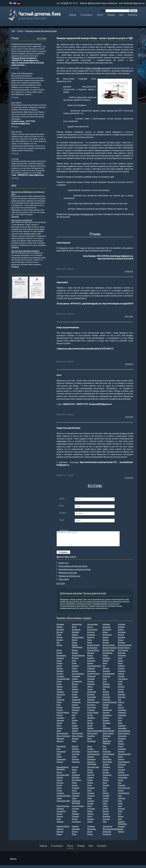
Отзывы (111, 15)
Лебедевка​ (91, 721)
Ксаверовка (122, 718)
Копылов (60, 713)
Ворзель (105, 658)
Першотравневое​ (124, 765)
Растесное (60, 785)
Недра (105, 752)
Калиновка (122, 697)
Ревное (74, 785)
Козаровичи (91, 708)
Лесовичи (106, 723)
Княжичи (121, 705)
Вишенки (75, 656)
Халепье (75, 822)
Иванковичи (61, 697)
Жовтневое (91, 687)
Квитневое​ (91, 702)
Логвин (59, 728)
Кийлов (59, 705)
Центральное (76, 824)
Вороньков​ (60, 661)
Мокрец (121, 744)
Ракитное (106, 783)
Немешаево (122, 752)
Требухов (90, 817)
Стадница (90, 806)
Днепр (105, 682)
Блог (122, 15)
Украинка (60, 819)
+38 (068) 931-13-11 (69, 3)
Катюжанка (60, 702)
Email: (62, 506)
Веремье (75, 653)
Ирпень (74, 697)
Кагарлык (106, 697)
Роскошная (76, 791)
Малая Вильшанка (124, 734)
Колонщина (76, 710)
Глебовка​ (106, 663)
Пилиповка (106, 770)
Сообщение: (64, 530)
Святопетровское (124, 796)
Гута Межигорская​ (93, 676)
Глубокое (60, 666)
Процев (105, 780)
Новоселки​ (76, 757)
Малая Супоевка (108, 736)
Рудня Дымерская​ (124, 791)
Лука (104, 728)
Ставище (106, 804)
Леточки (59, 726)
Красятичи (106, 715)
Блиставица (122, 635)
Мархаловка (122, 739)
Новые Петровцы (108, 757)
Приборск (60, 780)
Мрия (104, 749)
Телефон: (63, 513)
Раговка (90, 783)
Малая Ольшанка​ (62, 736)
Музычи (121, 749)
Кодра (59, 708)
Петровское (122, 767)
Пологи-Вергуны (123, 778)
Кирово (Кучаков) (93, 705)
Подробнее (15, 68)
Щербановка (107, 834)
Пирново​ (106, 772)
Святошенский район (64, 798)
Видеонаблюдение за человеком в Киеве (75, 572)
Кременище (122, 715)
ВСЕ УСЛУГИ (61, 586)
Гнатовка (90, 666)
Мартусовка (107, 739)
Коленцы (60, 710)
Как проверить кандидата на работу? (25, 251)
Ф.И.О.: (62, 498)
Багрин (74, 630)
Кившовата (106, 702)
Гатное (74, 663)
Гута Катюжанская (78, 676)
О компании (87, 15)
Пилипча (121, 770)
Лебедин (106, 721)
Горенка (75, 671)
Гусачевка (60, 676)
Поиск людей (64, 582)
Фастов (90, 819)
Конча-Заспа (92, 710)
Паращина (75, 762)
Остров (120, 759)
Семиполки (91, 798)
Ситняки (59, 801)
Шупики (90, 834)
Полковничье (107, 778)
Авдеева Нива (77, 627)
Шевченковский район (110, 832)
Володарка (122, 656)
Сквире (74, 801)
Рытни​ (89, 793)
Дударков (91, 684)
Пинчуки (90, 772)
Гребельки (60, 674)
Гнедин (105, 666)
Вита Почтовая (123, 653)
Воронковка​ (122, 658)
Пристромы (76, 780)
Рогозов (59, 788)
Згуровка (75, 695)
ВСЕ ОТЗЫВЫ (95, 486)
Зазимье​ (59, 692)
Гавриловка (106, 661)
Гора (104, 669)
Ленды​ (120, 721)
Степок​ (90, 809)
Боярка (90, 643)
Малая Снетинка (77, 736)
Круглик (90, 718)
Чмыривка (121, 829)
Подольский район (63, 778)
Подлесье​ (121, 775)
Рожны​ (90, 788)
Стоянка (105, 809)
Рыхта (105, 793)
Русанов (59, 793)
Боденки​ (59, 640)
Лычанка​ (60, 731)
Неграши (90, 752)
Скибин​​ (90, 801)
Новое (59, 757)
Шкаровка (60, 834)
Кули (74, 721)
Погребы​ (90, 775)
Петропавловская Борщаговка (62, 771)
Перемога (60, 765)
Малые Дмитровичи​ (63, 739)
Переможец (76, 765)
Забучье (90, 689)
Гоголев (59, 669)
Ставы (120, 804)
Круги (74, 718)
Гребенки (75, 674)
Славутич (106, 801)
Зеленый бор (92, 695)
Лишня (120, 726)
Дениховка (60, 679)
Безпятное (121, 630)
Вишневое (91, 656)
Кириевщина (76, 705)
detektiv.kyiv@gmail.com (134, 3)
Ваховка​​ (59, 648)
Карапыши (122, 700)
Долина (59, 684)
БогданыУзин (107, 637)
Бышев (90, 645)
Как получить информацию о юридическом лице (28, 193)
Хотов (120, 822)
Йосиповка (91, 697)
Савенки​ (121, 793)
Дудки (105, 684)
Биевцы (105, 635)
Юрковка (121, 834)
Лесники (75, 723)
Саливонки (60, 796)
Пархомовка (91, 762)
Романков (106, 788)
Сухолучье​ (75, 811)
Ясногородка (107, 837)
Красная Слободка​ (63, 715)
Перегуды (121, 762)
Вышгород (91, 661)
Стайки (105, 806)
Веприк (59, 653)
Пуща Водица (76, 783)
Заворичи (121, 689)
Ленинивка (60, 723)
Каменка (75, 700)
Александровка (92, 627)
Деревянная (76, 679)
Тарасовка (121, 811)
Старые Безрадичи (63, 809)
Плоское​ (59, 775)
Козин (120, 708)
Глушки (74, 666)
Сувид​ (120, 809)
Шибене (121, 832)
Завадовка (106, 689)
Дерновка (121, 679)
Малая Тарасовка (124, 736)
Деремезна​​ (106, 679)
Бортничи (60, 643)
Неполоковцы (61, 754)
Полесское (91, 778)
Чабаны (90, 824)
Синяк (120, 798)
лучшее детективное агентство (97, 68)
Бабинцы (60, 630)
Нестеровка (76, 754)
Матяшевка (60, 741)
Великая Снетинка (109, 648)
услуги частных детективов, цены (81, 214)
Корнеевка (76, 713)
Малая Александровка (95, 734)
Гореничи (60, 671)
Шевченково (92, 832)
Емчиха (59, 687)
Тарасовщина (61, 814)
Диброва (75, 682)
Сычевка (106, 811)
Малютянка (91, 739)
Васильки (106, 645)
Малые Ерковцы (77, 739)
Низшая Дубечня (93, 754)
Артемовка (122, 627)
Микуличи (75, 741)
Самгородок (76, 796)
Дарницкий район (109, 676)
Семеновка (76, 798)
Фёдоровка (106, 819)
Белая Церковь (92, 632)
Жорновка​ (106, 687)
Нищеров (121, 754)
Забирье (75, 689)
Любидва (90, 731)
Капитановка (92, 700)
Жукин (120, 687)
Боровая (105, 640)
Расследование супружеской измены (73, 569)
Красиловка (122, 713)
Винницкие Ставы (109, 653)
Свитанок (106, 796)
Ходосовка (106, 822)
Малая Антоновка (109, 734)
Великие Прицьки (124, 650)
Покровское (76, 778)
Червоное (75, 829)
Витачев (59, 656)
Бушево (74, 645)
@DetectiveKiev (95, 3)
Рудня (105, 791)
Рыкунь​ (74, 793)
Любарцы (75, 731)
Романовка (122, 788)
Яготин (74, 837)
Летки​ (120, 723)
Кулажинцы (61, 721)
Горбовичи (121, 669)
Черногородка (107, 829)
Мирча (74, 744)
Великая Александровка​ (77, 649)
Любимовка (106, 731)
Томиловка (75, 817)
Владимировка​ (108, 656)
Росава (59, 791)
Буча (58, 645)
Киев (120, 702)
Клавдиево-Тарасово (110, 705)
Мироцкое (60, 744)
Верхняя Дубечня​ (93, 653)
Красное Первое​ (93, 715)
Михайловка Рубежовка (107, 745)
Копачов (121, 710)
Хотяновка (60, 824)
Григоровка (106, 674)
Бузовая (121, 643)
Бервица (121, 632)
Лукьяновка (122, 728)
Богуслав (121, 637)
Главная (73, 15)
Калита (59, 700)
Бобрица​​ (75, 637)
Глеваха (121, 663)
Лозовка (75, 728)
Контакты (133, 15)
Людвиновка (122, 731)
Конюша (105, 710)
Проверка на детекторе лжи (69, 579)
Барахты (90, 630)
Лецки (74, 726)
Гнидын (120, 666)
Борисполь (91, 640)
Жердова (75, 687)
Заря (104, 692)
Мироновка (122, 741)
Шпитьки (75, 834)
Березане (60, 635)
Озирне (74, 759)
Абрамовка (60, 627)
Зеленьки (106, 695)
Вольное (90, 658)
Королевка (91, 713)
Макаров (75, 734)
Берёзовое (76, 635)
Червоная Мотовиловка (122, 826)
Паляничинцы (61, 762)
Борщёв (75, 643)
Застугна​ (121, 692)
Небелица (75, 752)
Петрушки (75, 770)
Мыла (59, 752)
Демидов (121, 676)
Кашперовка (76, 702)
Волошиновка (61, 658)
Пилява (74, 772)
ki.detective (112, 3)
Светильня (91, 796)
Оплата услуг (64, 566)
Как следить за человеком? (22, 220)
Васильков (121, 645)
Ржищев (90, 785)
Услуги (100, 15)
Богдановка (91, 637)
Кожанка (75, 708)
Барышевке (106, 630)
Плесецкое (122, 772)
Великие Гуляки (92, 650)
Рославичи (91, 791)
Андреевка (106, 627)
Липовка (90, 726)
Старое (120, 806)
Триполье (106, 817)
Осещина (106, 759)
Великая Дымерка (93, 648)
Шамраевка (76, 832)
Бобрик (59, 637)
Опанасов (91, 759)
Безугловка (60, 632)
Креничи (60, 718)
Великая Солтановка (125, 648)
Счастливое (91, 811)
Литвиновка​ (107, 726)
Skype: (62, 520)
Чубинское (60, 832)
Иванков (121, 695)
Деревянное (91, 679)
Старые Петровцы (78, 809)
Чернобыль (91, 829)
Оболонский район (124, 757)
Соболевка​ (122, 801)
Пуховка (59, 783)
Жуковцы (60, 689)
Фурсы (59, 822)
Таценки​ (90, 814)
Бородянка (121, 640)
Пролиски (90, 780)
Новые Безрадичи (93, 757)
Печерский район (93, 770)
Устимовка (75, 819)
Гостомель (121, 671)
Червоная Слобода (63, 829)
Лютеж (59, 734)
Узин (119, 817)
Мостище (121, 747)
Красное (75, 715)
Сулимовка (60, 811)
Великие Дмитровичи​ (110, 650)
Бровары (106, 643)
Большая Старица (78, 640)
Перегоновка (107, 762)
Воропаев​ (75, 661)
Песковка (106, 767)
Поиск (103, 11)
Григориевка (91, 674)
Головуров (75, 669)
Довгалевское (123, 682)
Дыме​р (120, 684)
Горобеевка (91, 671)
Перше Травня (107, 765)
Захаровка (60, 695)
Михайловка (91, 744)
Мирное (105, 741)
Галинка (59, 663)
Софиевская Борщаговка (76, 805)
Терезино (106, 814)
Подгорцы (106, 775)
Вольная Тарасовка (78, 658)
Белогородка (107, 632)
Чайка (105, 824)
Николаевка (107, 754)
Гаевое (120, 661)
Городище (106, 671)
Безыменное (76, 632)
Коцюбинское (107, 713)
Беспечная (91, 635)
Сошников (91, 804)
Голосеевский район (94, 669)
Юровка (59, 837)
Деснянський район (63, 682)
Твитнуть (13, 861)
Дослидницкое (77, 684)
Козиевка (106, 708)
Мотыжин (75, 749)
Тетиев (120, 814)
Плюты (74, 775)
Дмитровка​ (91, 682)
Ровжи (105, 785)
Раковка (121, 783)
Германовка (91, 663)
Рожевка (75, 788)
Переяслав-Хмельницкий (92, 766)
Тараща (74, 814)
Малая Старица (92, 736)
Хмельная (91, 822)
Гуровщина (122, 674)
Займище (75, 692)
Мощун (90, 749)
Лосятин (90, 728)
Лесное (90, 723)
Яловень (90, 837)
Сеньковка (106, 798)
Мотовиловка (61, 749)
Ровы (120, 785)
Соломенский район (63, 804)
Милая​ (89, 741)
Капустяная (106, 700)
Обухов (59, 759)
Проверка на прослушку (68, 575)
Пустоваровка (123, 780)
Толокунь (60, 817)
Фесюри (121, 819)
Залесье (90, 692)
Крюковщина (107, 718)
